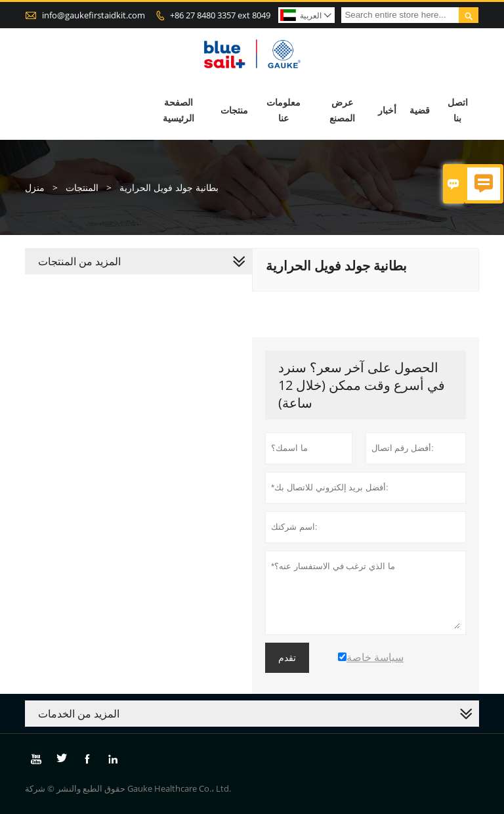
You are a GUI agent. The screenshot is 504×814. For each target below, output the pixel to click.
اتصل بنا (458, 110)
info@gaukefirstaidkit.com (94, 15)
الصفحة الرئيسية (178, 110)
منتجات (234, 110)
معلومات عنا (283, 110)
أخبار (387, 110)
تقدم (287, 658)
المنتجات (82, 187)
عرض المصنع (342, 110)
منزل (35, 187)
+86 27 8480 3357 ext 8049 (220, 15)
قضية (420, 110)
